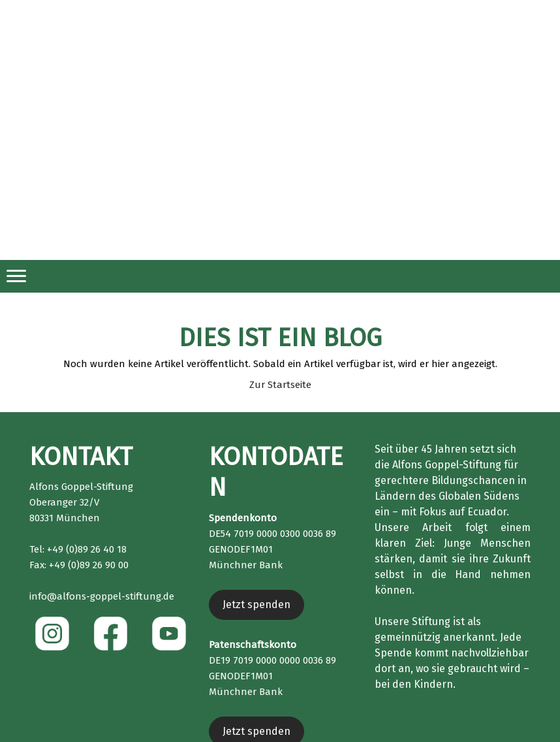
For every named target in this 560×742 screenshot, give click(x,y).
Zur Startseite (280, 385)
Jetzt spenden (257, 605)
